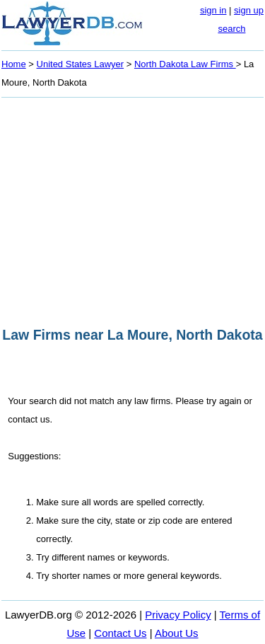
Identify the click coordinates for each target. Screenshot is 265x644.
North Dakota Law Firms (185, 64)
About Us (177, 633)
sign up (249, 10)
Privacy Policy (178, 615)
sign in (213, 10)
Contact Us (120, 633)
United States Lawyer (81, 64)
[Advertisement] (132, 208)
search (231, 29)
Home (14, 64)
